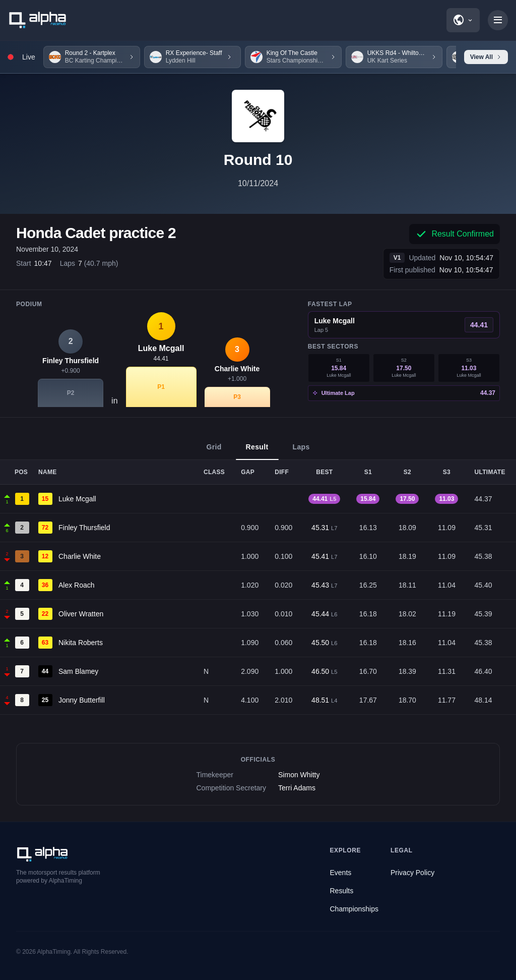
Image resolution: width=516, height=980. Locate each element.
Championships (354, 909)
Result (257, 451)
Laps (301, 451)
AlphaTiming (54, 952)
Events (341, 873)
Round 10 (258, 160)
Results (342, 891)
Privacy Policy (412, 873)
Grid (214, 451)
